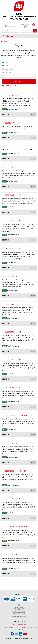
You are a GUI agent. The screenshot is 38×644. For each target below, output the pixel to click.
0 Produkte (10, 26)
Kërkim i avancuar (9, 86)
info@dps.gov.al (22, 626)
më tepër (33, 114)
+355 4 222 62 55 (22, 624)
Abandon (7, 72)
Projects (6, 41)
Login (20, 641)
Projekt (6, 63)
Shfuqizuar (7, 69)
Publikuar (7, 66)
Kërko (19, 81)
